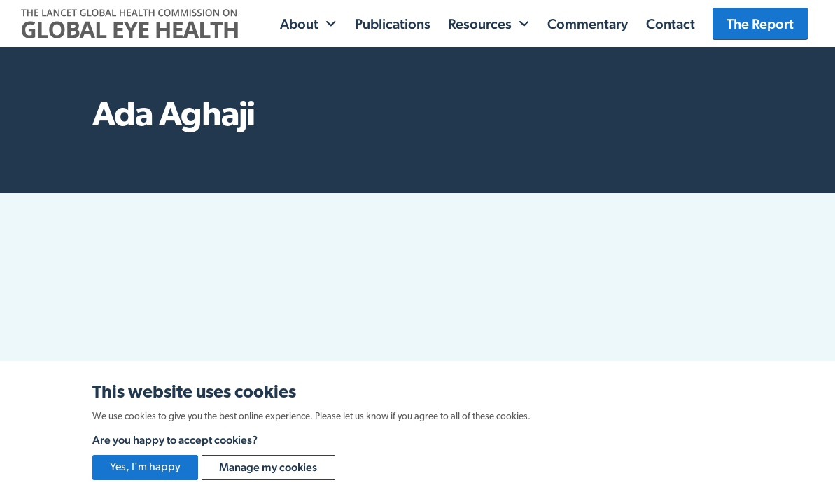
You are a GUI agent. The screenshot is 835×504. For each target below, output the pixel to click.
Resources (480, 24)
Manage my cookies (268, 467)
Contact (671, 24)
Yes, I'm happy (145, 468)
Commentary (588, 24)
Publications (393, 24)
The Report (760, 24)
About (299, 24)
